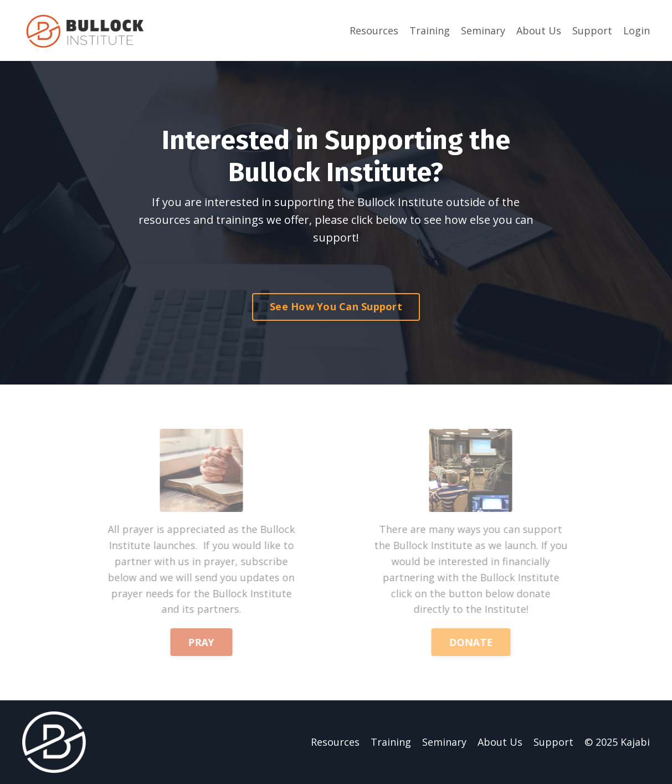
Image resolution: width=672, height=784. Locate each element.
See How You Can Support (336, 306)
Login (637, 30)
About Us (539, 30)
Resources (374, 30)
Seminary (483, 30)
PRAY (192, 642)
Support (592, 30)
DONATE (480, 642)
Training (430, 30)
